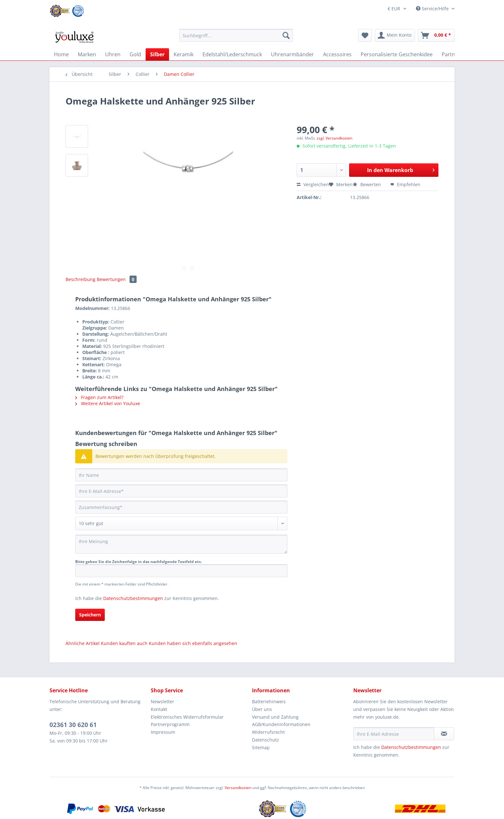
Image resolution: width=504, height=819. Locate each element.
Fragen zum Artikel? (99, 397)
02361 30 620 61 (73, 725)
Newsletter (162, 701)
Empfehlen (405, 184)
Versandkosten (238, 788)
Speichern (90, 615)
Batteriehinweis (269, 701)
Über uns (262, 709)
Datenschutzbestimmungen (133, 598)
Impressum (163, 732)
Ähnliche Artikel (83, 643)
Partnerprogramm (170, 724)
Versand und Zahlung (275, 717)
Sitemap (261, 747)
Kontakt (159, 709)
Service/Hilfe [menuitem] (433, 9)
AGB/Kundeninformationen (281, 724)
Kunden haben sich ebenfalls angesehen (193, 643)
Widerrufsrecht (268, 732)
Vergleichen (313, 184)
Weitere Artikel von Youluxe (108, 403)
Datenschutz (265, 740)
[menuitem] (236, 38)
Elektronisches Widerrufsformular (187, 717)
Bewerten (367, 184)
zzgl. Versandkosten (334, 138)
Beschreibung (81, 279)
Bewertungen (117, 279)
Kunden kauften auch (124, 643)
